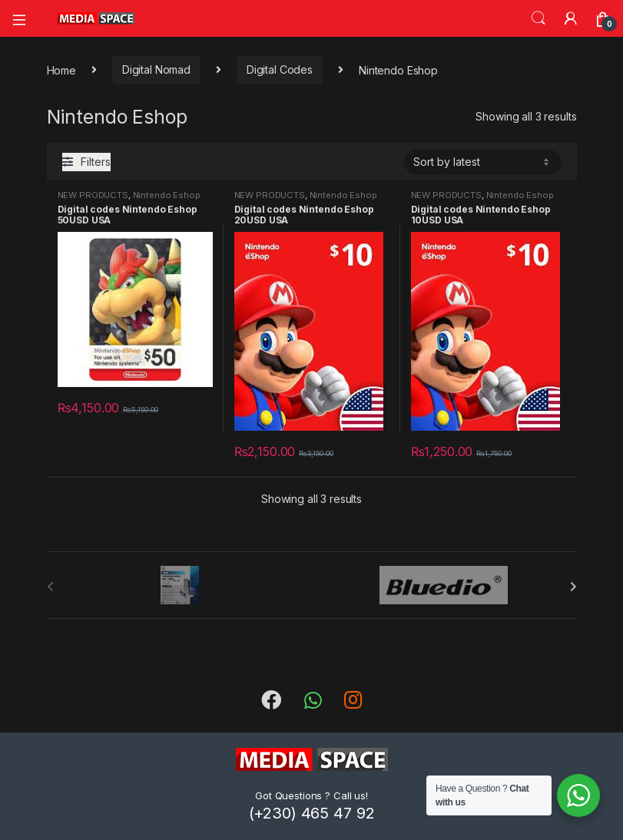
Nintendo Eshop (167, 195)
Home (61, 69)
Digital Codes (280, 69)
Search (538, 18)
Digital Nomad (156, 69)
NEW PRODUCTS (93, 195)
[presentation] (573, 587)
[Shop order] (483, 162)
